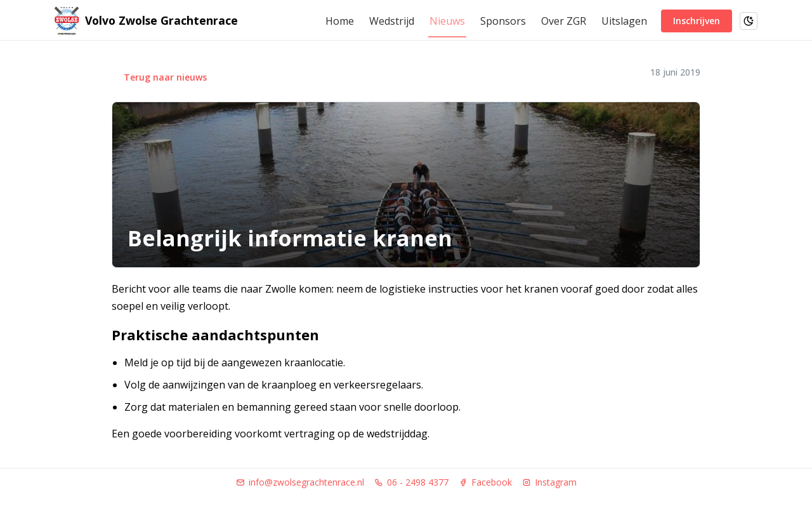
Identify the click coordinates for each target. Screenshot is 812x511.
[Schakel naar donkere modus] (749, 21)
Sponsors (503, 21)
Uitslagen (624, 21)
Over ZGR (564, 21)
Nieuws (447, 21)
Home (340, 21)
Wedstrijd (392, 21)
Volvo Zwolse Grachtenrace (161, 21)
